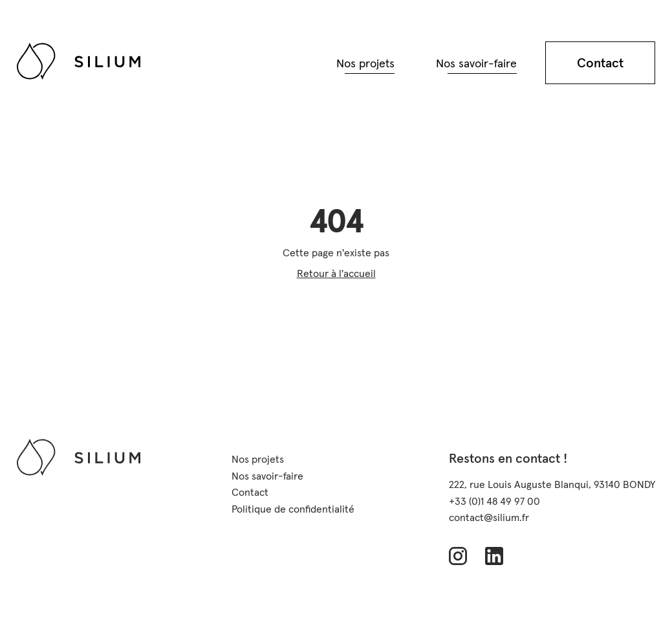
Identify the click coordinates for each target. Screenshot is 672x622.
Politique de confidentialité (293, 509)
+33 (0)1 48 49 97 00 (494, 501)
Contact (600, 63)
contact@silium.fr (489, 517)
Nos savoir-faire (476, 63)
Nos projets (365, 63)
